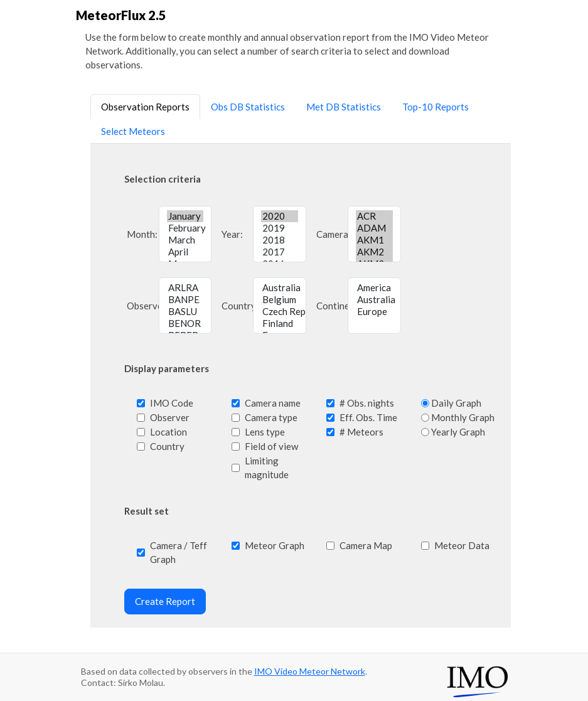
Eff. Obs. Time (368, 417)
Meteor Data (462, 545)
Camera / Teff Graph (179, 552)
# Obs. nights (367, 403)
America (374, 288)
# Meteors (361, 432)
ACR (374, 216)
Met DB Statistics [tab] (344, 107)
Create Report (165, 601)
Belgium (280, 300)
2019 (280, 228)
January (185, 216)
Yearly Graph (458, 432)
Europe (374, 312)
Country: (236, 306)
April (185, 252)
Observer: (141, 306)
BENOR (185, 324)
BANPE (185, 300)
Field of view (271, 446)
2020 (280, 216)
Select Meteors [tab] (133, 131)
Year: (232, 234)
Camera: (331, 234)
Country (167, 446)
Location (168, 432)
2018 (280, 240)
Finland (280, 324)
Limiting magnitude (267, 468)
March (185, 240)
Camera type (271, 417)
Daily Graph (456, 403)
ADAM (374, 228)
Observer (170, 417)
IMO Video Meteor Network (310, 671)
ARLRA (185, 288)
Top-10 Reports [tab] (436, 107)
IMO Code (172, 403)
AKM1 (374, 240)
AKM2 (374, 252)
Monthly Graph (463, 417)
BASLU (185, 312)
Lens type (265, 432)
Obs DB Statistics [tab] (248, 107)
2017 (280, 252)
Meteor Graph (275, 545)
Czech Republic (280, 312)
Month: (141, 234)
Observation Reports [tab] (145, 107)
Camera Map (366, 545)
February (185, 228)
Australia (280, 288)
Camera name (273, 403)
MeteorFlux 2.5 (121, 15)
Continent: (331, 306)
